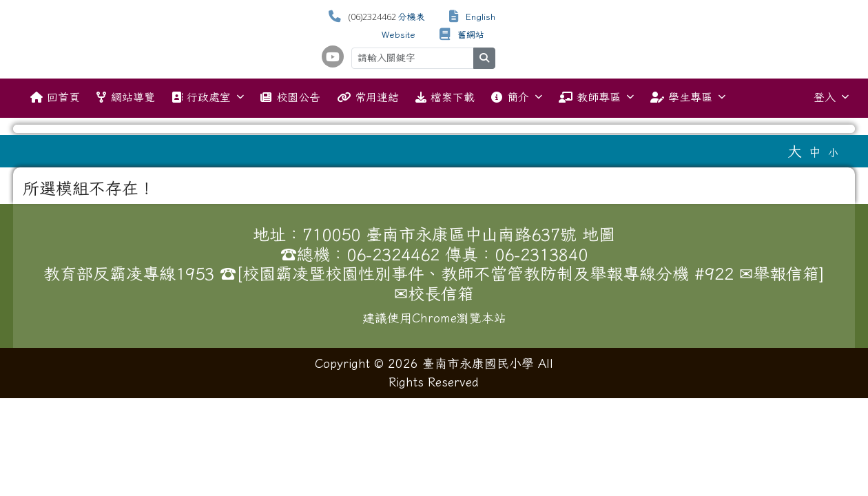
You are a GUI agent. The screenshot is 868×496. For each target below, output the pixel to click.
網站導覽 (125, 97)
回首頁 (55, 97)
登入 (831, 97)
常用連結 (368, 97)
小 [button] (833, 153)
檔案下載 (445, 97)
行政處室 (208, 97)
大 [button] (795, 151)
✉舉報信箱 (779, 273)
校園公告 (290, 97)
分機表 (412, 17)
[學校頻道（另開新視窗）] (333, 56)
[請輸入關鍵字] (413, 58)
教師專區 (596, 97)
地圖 (599, 234)
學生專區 (688, 97)
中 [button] (815, 152)
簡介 (516, 97)
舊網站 (471, 35)
